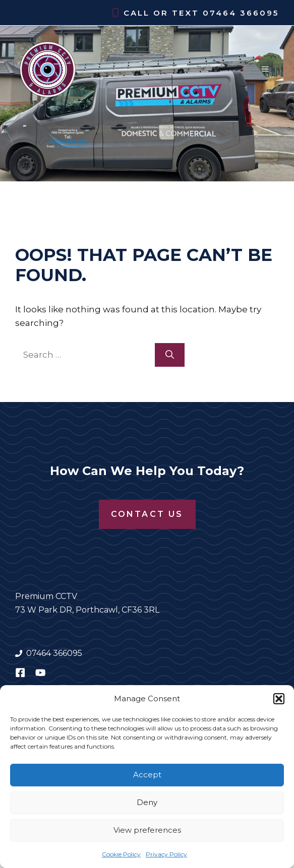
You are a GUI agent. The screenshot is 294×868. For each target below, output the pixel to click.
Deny (147, 802)
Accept (147, 775)
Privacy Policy (166, 854)
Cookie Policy (121, 854)
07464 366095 (241, 13)
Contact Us (147, 514)
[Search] (170, 355)
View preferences (147, 830)
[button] (279, 699)
